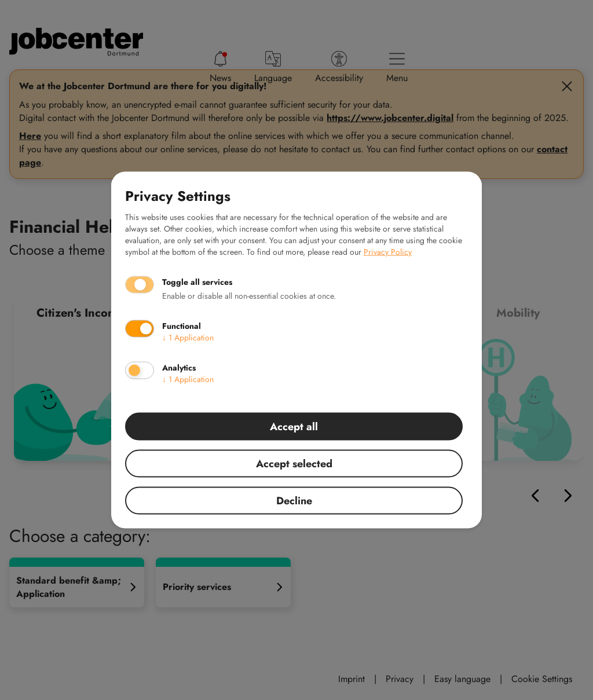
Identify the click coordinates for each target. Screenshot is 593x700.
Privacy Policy (388, 252)
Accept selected (294, 464)
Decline (294, 501)
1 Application (188, 338)
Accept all (294, 427)
